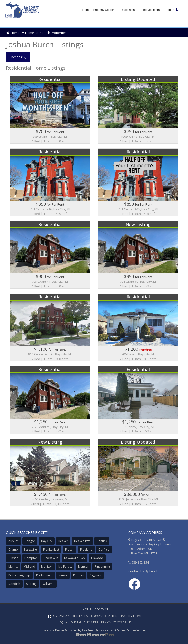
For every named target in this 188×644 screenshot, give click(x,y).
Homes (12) (18, 57)
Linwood (97, 558)
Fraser (70, 549)
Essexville (30, 549)
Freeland (86, 549)
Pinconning (102, 567)
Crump (13, 549)
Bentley (102, 541)
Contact (101, 609)
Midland (29, 567)
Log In (172, 10)
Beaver (63, 541)
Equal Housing (70, 622)
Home (86, 10)
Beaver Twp (82, 541)
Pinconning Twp (19, 575)
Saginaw (95, 575)
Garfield (104, 549)
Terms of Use (123, 622)
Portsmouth (44, 575)
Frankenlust (51, 549)
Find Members (152, 10)
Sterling (31, 584)
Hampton (31, 558)
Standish (14, 584)
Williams (48, 584)
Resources (129, 10)
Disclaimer (91, 622)
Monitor (47, 567)
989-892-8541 (141, 562)
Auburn (13, 541)
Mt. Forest (65, 567)
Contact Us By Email (143, 571)
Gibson (13, 558)
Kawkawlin (51, 558)
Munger (83, 567)
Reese (63, 575)
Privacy (106, 622)
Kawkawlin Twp (75, 558)
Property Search (106, 10)
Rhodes (78, 575)
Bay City (47, 541)
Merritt (13, 567)
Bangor (30, 541)
